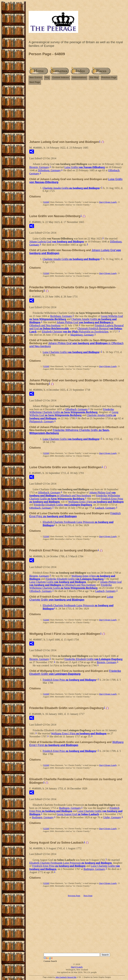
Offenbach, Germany (76, 409)
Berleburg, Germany (61, 316)
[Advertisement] (77, 114)
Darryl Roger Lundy (108, 202)
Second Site (72, 977)
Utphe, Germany (112, 817)
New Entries (36, 77)
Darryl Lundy (77, 967)
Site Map (94, 77)
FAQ (47, 77)
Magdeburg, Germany (82, 335)
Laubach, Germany (105, 508)
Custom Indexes (61, 77)
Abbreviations (79, 77)
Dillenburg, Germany (49, 170)
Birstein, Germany (39, 167)
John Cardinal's (61, 977)
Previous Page (109, 77)
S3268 (46, 202)
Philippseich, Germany (41, 421)
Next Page (35, 82)
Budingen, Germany (70, 808)
